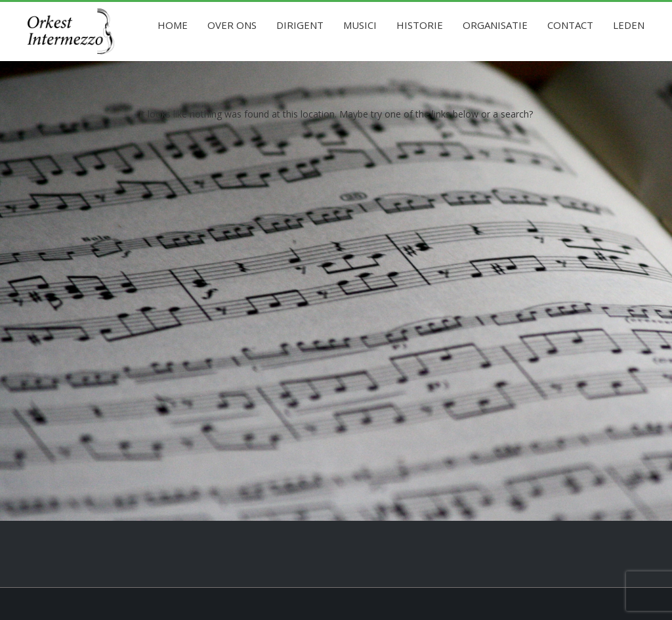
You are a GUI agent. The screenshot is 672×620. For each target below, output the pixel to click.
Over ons (232, 25)
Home (173, 25)
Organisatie (495, 25)
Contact (570, 25)
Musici (360, 25)
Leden (629, 25)
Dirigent (300, 25)
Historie (420, 25)
